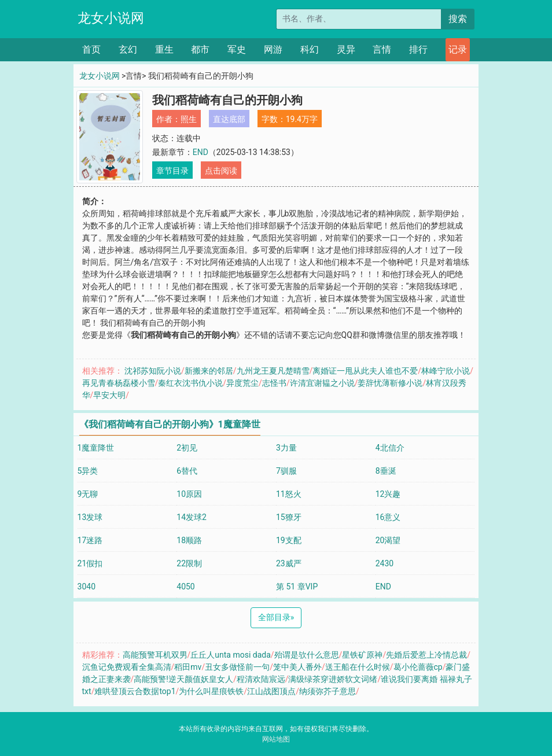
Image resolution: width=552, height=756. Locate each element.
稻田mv (188, 667)
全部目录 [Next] (276, 617)
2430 (384, 563)
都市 (200, 49)
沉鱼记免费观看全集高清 (127, 667)
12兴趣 (388, 494)
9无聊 (88, 494)
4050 (185, 587)
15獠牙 (289, 517)
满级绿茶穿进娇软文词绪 (333, 679)
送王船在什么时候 (358, 667)
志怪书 (274, 383)
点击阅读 (221, 171)
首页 (91, 49)
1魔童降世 (96, 448)
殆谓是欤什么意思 (307, 655)
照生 (189, 119)
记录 (458, 49)
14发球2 (192, 517)
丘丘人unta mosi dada (231, 655)
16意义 (388, 517)
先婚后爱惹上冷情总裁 (426, 655)
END (200, 152)
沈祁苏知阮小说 (153, 371)
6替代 (187, 471)
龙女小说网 (111, 18)
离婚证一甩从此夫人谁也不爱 (365, 371)
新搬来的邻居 (209, 371)
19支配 (289, 540)
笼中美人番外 (297, 667)
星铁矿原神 (362, 655)
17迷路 (90, 540)
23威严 (289, 563)
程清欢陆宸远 (261, 679)
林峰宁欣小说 (446, 371)
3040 (87, 587)
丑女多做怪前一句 (237, 667)
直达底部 (229, 119)
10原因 (189, 494)
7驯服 (286, 471)
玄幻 (128, 49)
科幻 (310, 49)
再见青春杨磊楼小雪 (119, 383)
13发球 (90, 517)
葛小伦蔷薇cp (418, 667)
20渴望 (388, 540)
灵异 (346, 49)
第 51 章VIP (297, 587)
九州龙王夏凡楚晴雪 (273, 371)
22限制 (189, 563)
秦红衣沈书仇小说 (190, 383)
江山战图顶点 (271, 691)
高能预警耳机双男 (155, 655)
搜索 (458, 19)
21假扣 (90, 563)
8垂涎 (386, 471)
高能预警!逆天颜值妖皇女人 (183, 679)
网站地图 (276, 739)
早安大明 (109, 395)
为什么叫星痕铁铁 (211, 691)
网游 (273, 49)
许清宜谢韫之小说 (322, 383)
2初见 (187, 448)
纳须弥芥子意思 (327, 691)
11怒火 (289, 494)
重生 (164, 49)
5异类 (88, 471)
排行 (418, 49)
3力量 (286, 448)
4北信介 (390, 448)
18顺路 (189, 540)
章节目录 (172, 171)
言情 (382, 49)
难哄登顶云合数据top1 (135, 691)
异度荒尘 (242, 383)
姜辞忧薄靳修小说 (390, 383)
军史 (237, 49)
